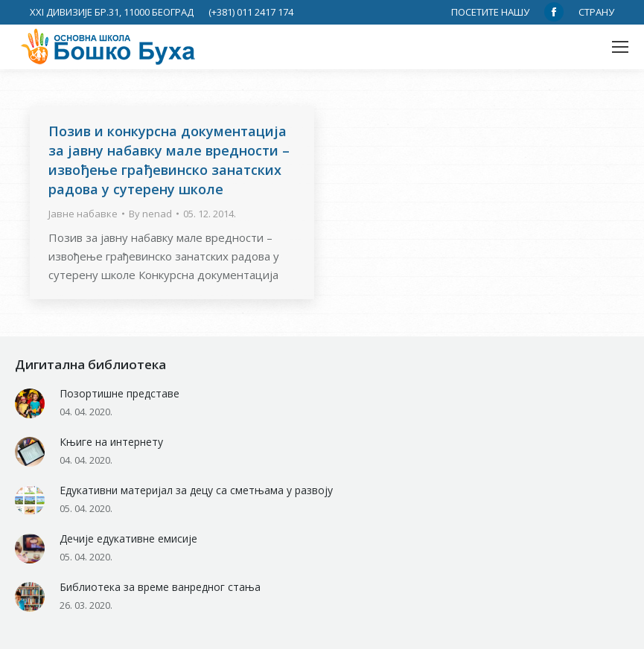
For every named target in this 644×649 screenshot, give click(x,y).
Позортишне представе (119, 393)
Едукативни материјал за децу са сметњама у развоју (196, 490)
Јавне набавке (83, 214)
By (150, 214)
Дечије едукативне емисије (128, 538)
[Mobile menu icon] (620, 47)
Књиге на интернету (111, 442)
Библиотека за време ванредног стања (160, 587)
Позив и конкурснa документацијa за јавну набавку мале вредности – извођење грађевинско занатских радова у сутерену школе (169, 160)
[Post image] (30, 403)
